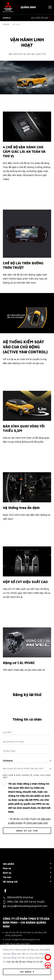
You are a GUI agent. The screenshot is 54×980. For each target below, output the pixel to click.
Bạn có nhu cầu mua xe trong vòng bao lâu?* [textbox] (23, 768)
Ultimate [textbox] (8, 760)
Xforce (6, 24)
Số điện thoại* (9, 751)
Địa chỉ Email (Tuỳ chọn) (13, 742)
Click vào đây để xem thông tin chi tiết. (25, 962)
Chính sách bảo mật (37, 823)
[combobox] (27, 760)
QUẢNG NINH (28, 7)
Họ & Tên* (7, 732)
